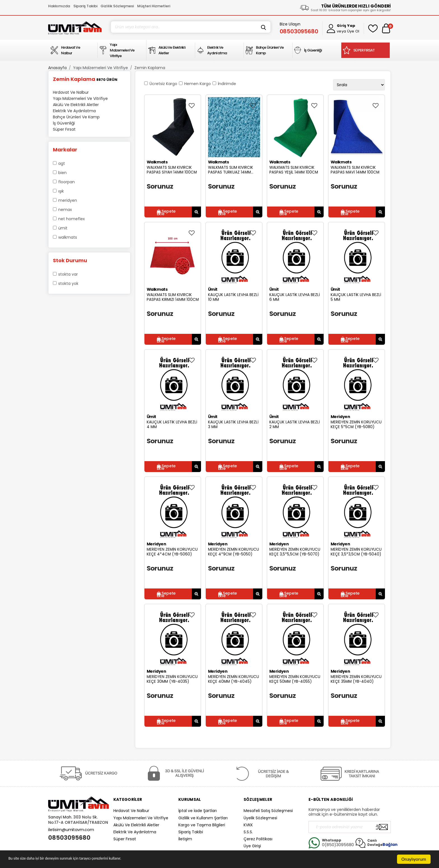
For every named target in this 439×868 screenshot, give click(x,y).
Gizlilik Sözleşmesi (117, 6)
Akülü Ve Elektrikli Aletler (136, 825)
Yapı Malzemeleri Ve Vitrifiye (101, 68)
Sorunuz (160, 186)
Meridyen (68, 200)
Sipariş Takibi (85, 6)
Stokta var (68, 274)
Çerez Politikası (258, 839)
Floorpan (66, 182)
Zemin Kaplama (150, 68)
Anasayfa (57, 68)
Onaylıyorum (414, 859)
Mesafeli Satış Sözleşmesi (268, 811)
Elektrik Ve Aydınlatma (135, 832)
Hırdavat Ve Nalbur (131, 811)
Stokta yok (68, 283)
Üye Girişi (252, 846)
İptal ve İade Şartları (198, 811)
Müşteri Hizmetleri (154, 6)
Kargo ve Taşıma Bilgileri (202, 825)
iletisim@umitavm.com (71, 830)
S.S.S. (248, 832)
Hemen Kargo (198, 84)
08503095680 (69, 838)
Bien (62, 173)
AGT (62, 163)
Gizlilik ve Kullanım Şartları (203, 818)
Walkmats (68, 237)
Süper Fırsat (125, 839)
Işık (61, 191)
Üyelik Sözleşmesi (260, 818)
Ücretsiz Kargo (163, 84)
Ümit (63, 228)
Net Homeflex (72, 219)
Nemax (65, 210)
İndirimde (227, 84)
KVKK (248, 825)
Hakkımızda (59, 6)
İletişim (185, 839)
